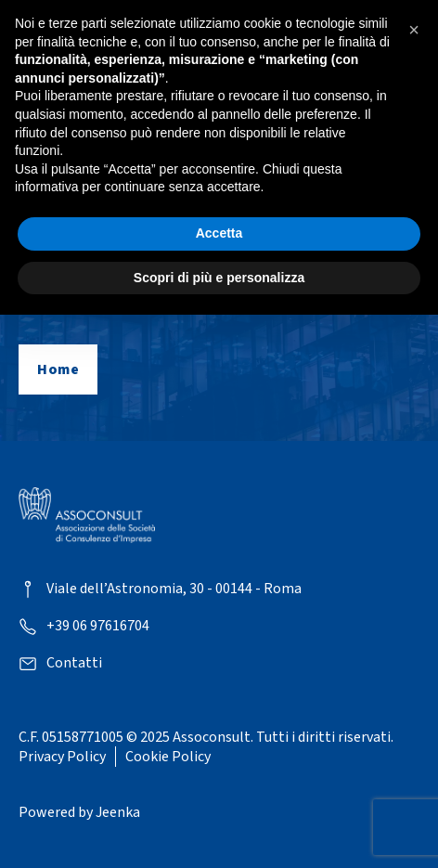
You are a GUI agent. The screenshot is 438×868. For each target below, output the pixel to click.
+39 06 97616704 (98, 626)
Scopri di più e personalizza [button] (219, 278)
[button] (414, 30)
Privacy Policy (62, 757)
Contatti (74, 663)
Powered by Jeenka (79, 812)
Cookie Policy (168, 757)
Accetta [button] (219, 233)
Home (58, 369)
